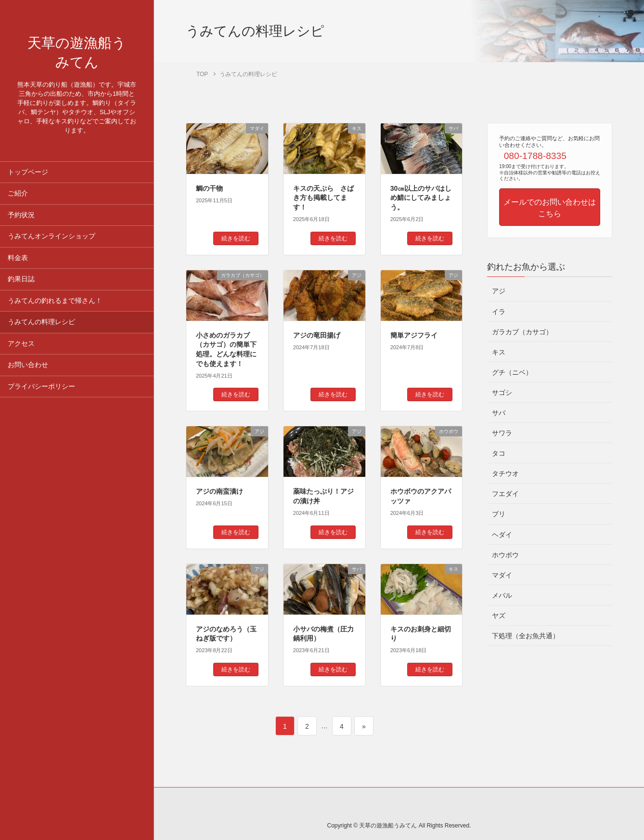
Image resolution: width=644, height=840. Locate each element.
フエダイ (505, 494)
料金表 (18, 266)
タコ (499, 453)
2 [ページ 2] (308, 726)
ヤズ (499, 616)
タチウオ (505, 473)
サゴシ (502, 393)
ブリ (499, 514)
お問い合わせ (28, 373)
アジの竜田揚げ (317, 335)
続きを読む (236, 238)
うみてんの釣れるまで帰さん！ (55, 308)
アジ (499, 291)
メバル (502, 595)
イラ (499, 312)
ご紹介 (18, 201)
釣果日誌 (21, 287)
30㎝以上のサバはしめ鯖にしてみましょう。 (421, 198)
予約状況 (21, 223)
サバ (499, 413)
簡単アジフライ (414, 335)
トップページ (28, 180)
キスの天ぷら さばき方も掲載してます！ (323, 198)
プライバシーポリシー (41, 394)
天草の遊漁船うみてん (77, 57)
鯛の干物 (209, 188)
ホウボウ (505, 555)
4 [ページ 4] (343, 726)
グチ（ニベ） (512, 372)
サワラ (502, 433)
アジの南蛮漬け (219, 491)
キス (499, 352)
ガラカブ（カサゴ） (522, 332)
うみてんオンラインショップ (52, 244)
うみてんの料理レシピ (41, 330)
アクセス (21, 351)
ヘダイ (502, 535)
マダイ (502, 575)
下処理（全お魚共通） (526, 636)
